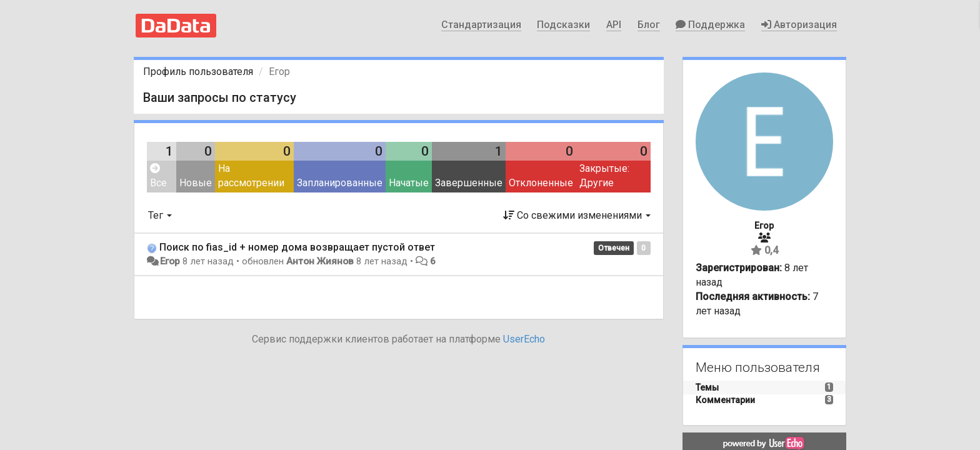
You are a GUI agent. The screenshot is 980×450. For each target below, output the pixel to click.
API (614, 25)
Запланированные (340, 183)
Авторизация (799, 25)
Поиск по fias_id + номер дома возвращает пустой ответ (297, 247)
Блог (649, 25)
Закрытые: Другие (604, 176)
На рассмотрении (251, 176)
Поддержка (710, 25)
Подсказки (563, 25)
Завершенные (469, 183)
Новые (196, 183)
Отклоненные (541, 183)
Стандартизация (481, 25)
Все (158, 176)
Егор (170, 261)
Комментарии (725, 400)
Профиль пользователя (198, 72)
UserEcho (524, 339)
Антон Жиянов (320, 261)
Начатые (409, 183)
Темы (707, 387)
